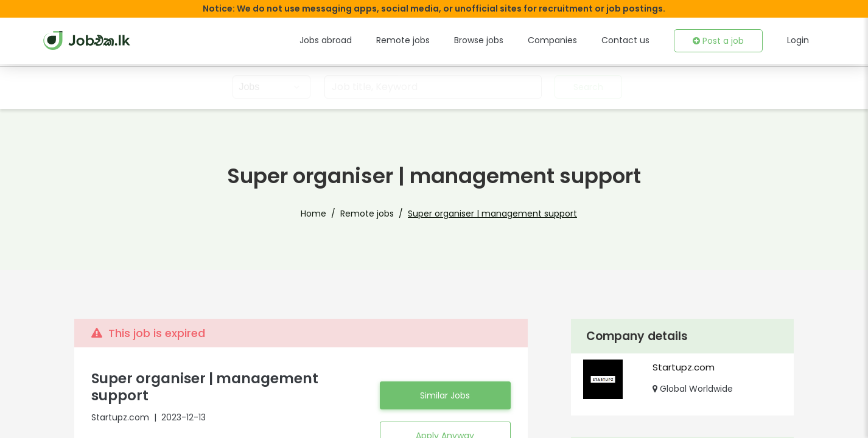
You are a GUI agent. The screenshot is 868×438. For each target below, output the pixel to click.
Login (799, 40)
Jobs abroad (355, 40)
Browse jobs (499, 40)
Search (587, 87)
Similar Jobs (445, 387)
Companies (568, 40)
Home (328, 214)
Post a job (721, 41)
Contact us (634, 40)
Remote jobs (427, 40)
